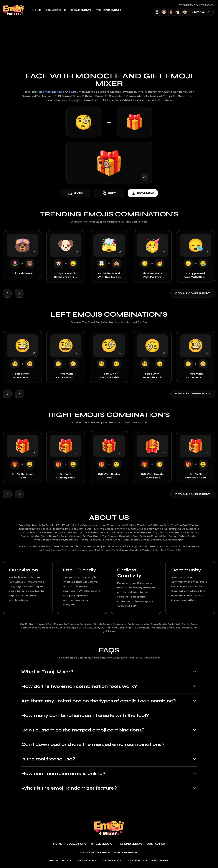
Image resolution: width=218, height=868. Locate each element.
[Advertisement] (109, 43)
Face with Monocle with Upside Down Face (152, 376)
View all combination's (193, 293)
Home (37, 10)
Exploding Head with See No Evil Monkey (109, 275)
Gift (73, 92)
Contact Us (156, 844)
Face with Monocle (51, 92)
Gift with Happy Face (22, 476)
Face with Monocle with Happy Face (22, 376)
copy (109, 193)
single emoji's (81, 10)
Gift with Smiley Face (109, 476)
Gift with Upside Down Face (152, 476)
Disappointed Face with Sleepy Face (196, 275)
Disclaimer (160, 860)
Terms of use (86, 860)
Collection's (56, 10)
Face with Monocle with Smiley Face (109, 376)
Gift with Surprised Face (196, 476)
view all (200, 12)
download (143, 193)
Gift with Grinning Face (66, 476)
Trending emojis (109, 10)
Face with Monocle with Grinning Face (66, 376)
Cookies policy (112, 860)
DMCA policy (138, 860)
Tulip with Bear (22, 273)
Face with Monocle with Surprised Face (196, 376)
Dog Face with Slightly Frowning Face (66, 275)
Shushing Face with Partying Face (152, 275)
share (75, 193)
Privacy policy (60, 860)
